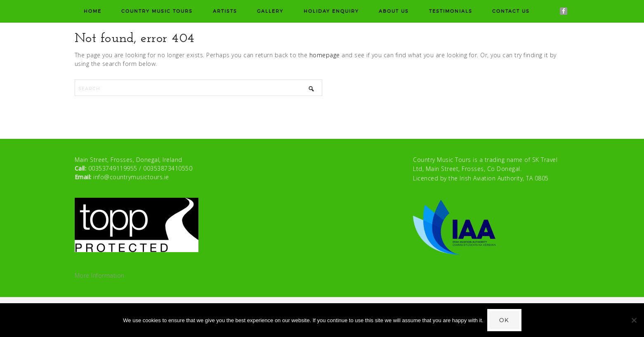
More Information (100, 275)
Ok (504, 320)
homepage (325, 55)
